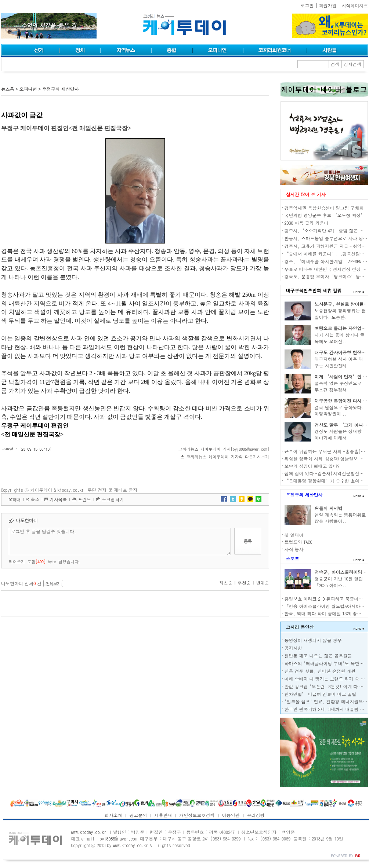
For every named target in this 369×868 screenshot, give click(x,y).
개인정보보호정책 (197, 815)
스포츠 (293, 558)
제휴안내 (163, 815)
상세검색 (352, 64)
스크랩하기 (113, 499)
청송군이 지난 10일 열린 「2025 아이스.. (339, 582)
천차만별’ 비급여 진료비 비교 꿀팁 (321, 694)
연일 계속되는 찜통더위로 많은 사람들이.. (340, 518)
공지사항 (293, 648)
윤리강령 (256, 815)
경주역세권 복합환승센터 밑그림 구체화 (324, 208)
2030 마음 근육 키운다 (307, 223)
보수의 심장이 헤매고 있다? (312, 466)
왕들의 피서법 (329, 508)
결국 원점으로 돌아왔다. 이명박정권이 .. (339, 411)
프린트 (84, 499)
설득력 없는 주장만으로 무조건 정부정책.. (338, 386)
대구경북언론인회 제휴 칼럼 (314, 290)
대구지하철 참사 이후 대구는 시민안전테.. (339, 362)
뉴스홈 (8, 89)
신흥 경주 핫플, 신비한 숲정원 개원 (320, 671)
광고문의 (138, 815)
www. (89, 832)
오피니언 (28, 89)
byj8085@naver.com (118, 838)
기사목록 (58, 499)
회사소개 (113, 815)
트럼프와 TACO (299, 542)
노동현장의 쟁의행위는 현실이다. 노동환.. (340, 314)
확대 (17, 499)
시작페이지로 (355, 5)
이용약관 (231, 815)
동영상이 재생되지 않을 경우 (313, 640)
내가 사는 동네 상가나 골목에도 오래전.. (340, 338)
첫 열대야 (294, 535)
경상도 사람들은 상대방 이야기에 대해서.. (338, 434)
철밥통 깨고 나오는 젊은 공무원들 (318, 655)
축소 (35, 499)
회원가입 (328, 5)
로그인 (307, 5)
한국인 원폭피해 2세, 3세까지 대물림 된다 (327, 709)
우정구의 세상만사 (60, 89)
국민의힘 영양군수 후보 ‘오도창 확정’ (325, 215)
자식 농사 (294, 549)
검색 (335, 64)
